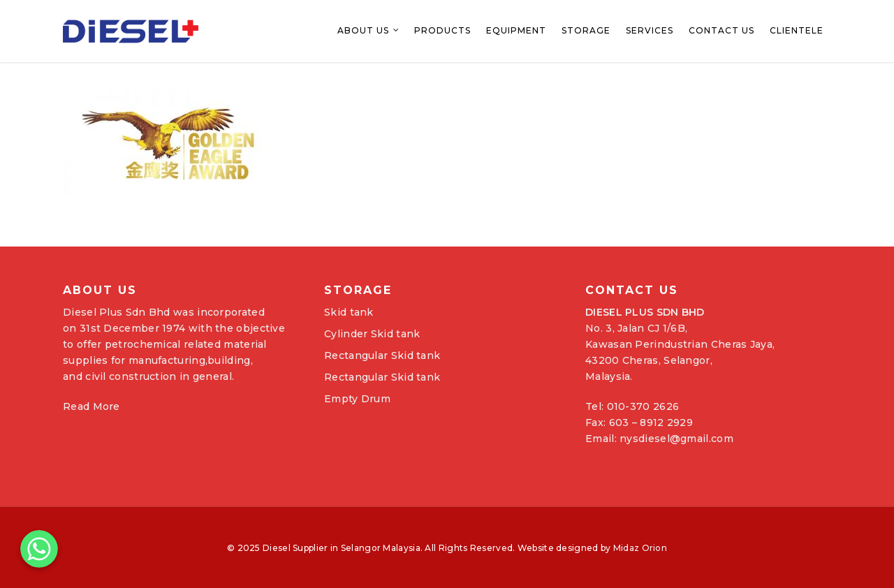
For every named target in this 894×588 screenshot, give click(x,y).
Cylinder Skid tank (372, 334)
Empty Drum (357, 399)
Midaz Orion (640, 548)
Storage (586, 30)
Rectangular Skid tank (382, 355)
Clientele (797, 30)
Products (442, 30)
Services (650, 30)
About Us (369, 31)
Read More (91, 406)
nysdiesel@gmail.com (676, 439)
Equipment (516, 30)
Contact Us (721, 30)
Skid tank (349, 312)
